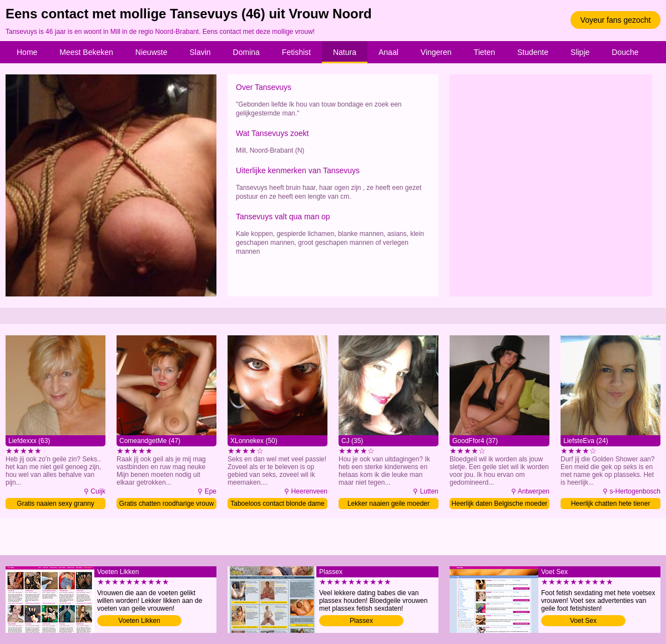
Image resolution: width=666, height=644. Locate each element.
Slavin (200, 52)
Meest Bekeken (86, 52)
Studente (533, 52)
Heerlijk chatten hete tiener (611, 504)
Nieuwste (152, 52)
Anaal (389, 52)
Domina (246, 52)
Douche (625, 52)
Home (27, 52)
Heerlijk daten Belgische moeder (500, 504)
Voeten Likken (139, 621)
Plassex (361, 621)
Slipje (580, 52)
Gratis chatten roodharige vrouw (167, 504)
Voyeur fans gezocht (616, 20)
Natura (345, 52)
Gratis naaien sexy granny (55, 504)
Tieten (485, 52)
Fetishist (296, 52)
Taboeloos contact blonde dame (277, 504)
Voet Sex (583, 621)
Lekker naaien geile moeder (389, 504)
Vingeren (436, 52)
